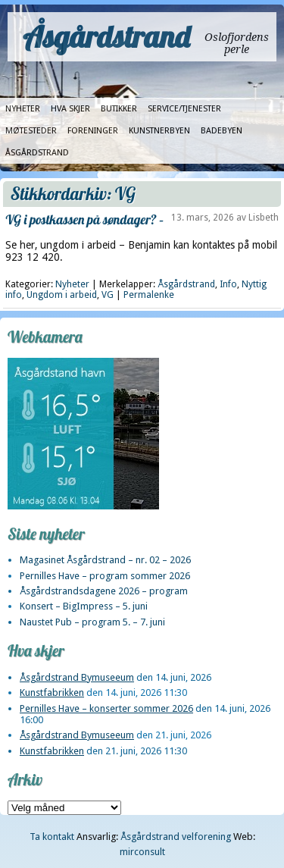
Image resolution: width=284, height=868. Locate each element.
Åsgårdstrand (106, 36)
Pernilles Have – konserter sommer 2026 (106, 708)
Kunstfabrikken (52, 693)
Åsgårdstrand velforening (176, 837)
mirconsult (142, 852)
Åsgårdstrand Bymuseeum (77, 677)
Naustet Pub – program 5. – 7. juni (92, 622)
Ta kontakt (52, 837)
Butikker (119, 109)
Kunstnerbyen (159, 131)
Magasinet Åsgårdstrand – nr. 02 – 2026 (105, 560)
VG (108, 295)
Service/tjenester (184, 109)
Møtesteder (31, 131)
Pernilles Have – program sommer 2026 (105, 576)
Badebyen (222, 131)
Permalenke (149, 295)
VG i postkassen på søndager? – (84, 219)
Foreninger (93, 131)
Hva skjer (70, 109)
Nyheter (23, 109)
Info (228, 284)
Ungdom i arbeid (62, 295)
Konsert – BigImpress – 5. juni (84, 606)
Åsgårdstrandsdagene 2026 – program (104, 591)
